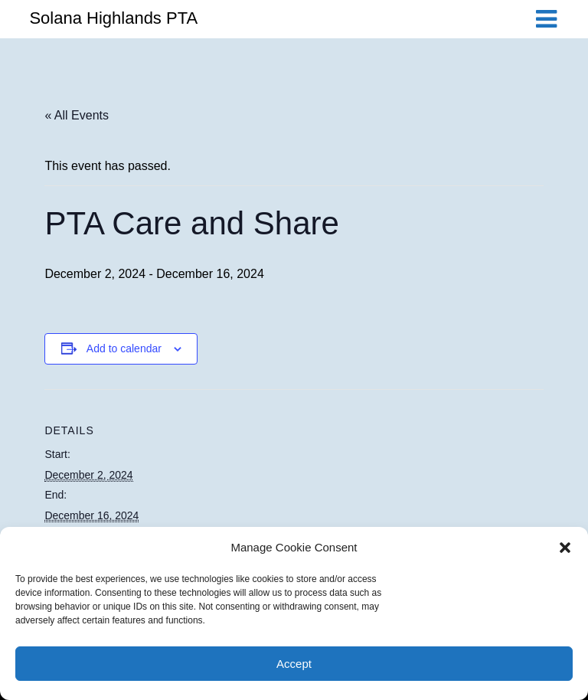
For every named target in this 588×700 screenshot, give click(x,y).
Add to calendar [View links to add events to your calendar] (124, 348)
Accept (294, 664)
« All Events (77, 115)
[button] (565, 548)
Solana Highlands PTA (113, 18)
